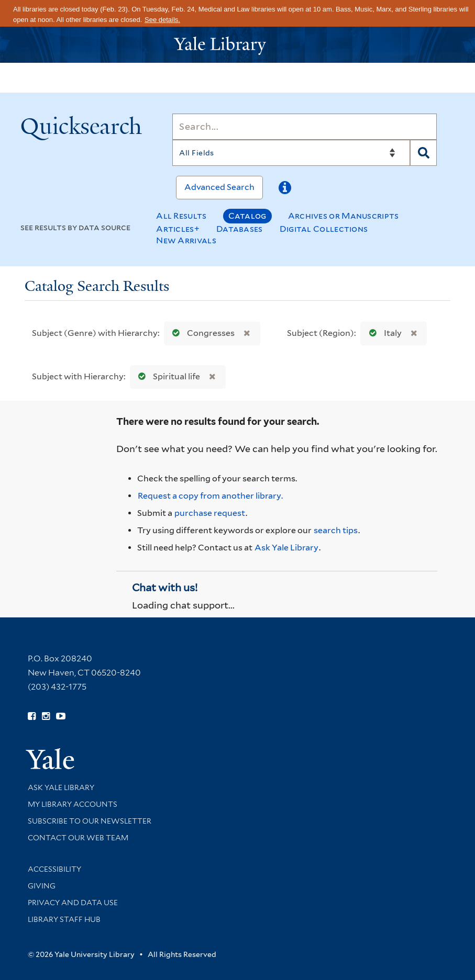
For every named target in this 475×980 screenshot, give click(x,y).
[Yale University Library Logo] (238, 45)
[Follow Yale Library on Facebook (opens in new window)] (32, 716)
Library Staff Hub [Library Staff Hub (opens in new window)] (64, 919)
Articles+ (178, 229)
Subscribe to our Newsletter (90, 821)
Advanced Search (219, 187)
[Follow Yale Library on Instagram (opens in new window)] (46, 716)
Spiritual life (167, 376)
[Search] (305, 127)
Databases (240, 229)
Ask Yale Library (286, 548)
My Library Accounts (73, 804)
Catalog (247, 216)
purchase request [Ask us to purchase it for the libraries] (210, 513)
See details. (162, 20)
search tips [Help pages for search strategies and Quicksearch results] (336, 530)
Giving (42, 886)
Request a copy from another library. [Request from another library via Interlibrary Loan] (210, 496)
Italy (383, 333)
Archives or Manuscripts (344, 216)
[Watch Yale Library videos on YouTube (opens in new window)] (61, 716)
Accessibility (54, 869)
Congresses (201, 333)
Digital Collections (324, 229)
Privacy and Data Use (73, 903)
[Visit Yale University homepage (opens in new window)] (50, 755)
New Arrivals (186, 240)
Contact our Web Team (78, 838)
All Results (181, 216)
